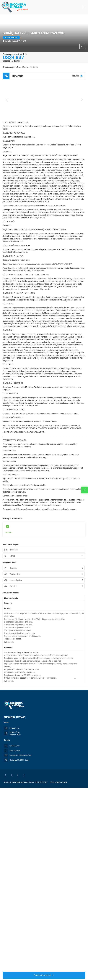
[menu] (84, 7)
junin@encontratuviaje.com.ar (21, 755)
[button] (7, 100)
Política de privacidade (58, 782)
